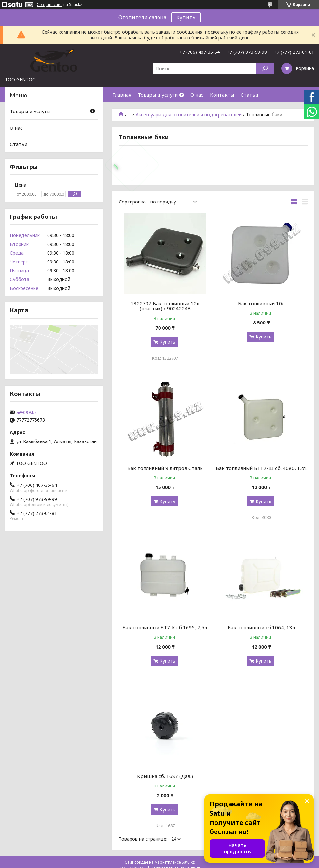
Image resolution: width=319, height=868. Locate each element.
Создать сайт (49, 5)
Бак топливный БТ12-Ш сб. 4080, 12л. (261, 468)
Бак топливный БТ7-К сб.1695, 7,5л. (165, 627)
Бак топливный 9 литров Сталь (165, 468)
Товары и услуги (158, 95)
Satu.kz (188, 862)
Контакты (222, 95)
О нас (197, 95)
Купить (167, 342)
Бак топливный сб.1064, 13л (261, 627)
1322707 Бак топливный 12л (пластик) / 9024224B (165, 306)
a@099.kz (26, 412)
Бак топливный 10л (261, 303)
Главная (122, 95)
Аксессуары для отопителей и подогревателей (189, 115)
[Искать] (265, 69)
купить (186, 17)
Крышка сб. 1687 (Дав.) (165, 776)
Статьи (249, 95)
